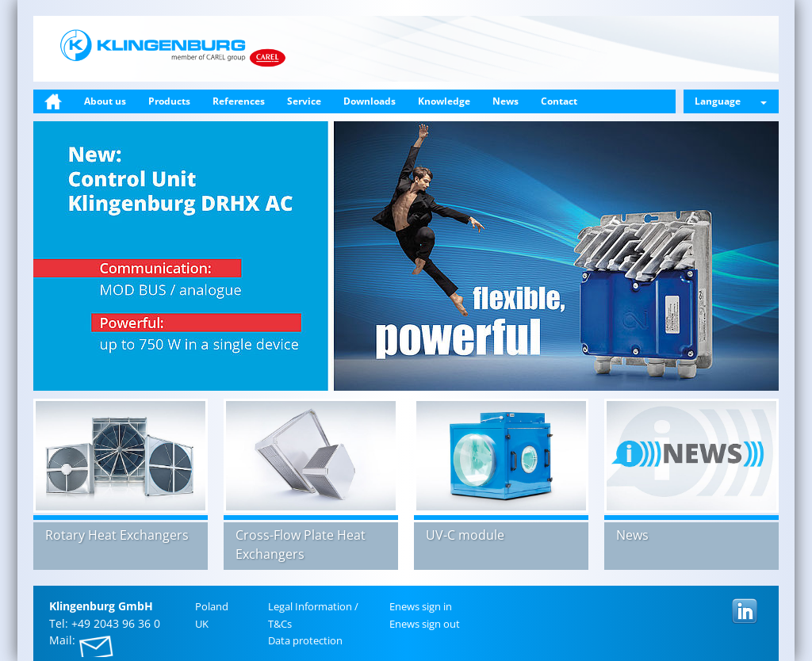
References (239, 101)
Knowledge (444, 101)
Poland (212, 606)
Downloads (370, 101)
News (506, 101)
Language (731, 101)
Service (304, 101)
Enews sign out (425, 624)
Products (169, 101)
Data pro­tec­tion (305, 640)
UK (202, 624)
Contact (559, 101)
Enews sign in (421, 606)
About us (105, 101)
